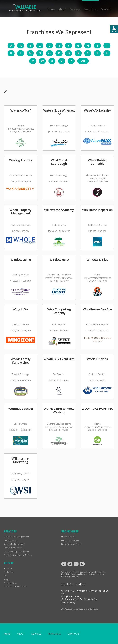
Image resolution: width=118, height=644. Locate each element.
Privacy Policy (68, 603)
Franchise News (10, 583)
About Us (8, 569)
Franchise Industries (70, 541)
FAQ (6, 576)
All (83, 61)
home (7, 634)
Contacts (74, 634)
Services (75, 9)
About (62, 9)
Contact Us (8, 572)
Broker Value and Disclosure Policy (79, 599)
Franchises (90, 9)
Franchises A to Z (69, 537)
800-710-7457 (73, 584)
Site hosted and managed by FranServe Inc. (80, 609)
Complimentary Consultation (16, 552)
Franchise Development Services (18, 555)
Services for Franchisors (14, 544)
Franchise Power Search (72, 544)
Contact (106, 9)
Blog (6, 580)
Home (51, 9)
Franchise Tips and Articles (15, 587)
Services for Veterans (13, 548)
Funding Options (11, 541)
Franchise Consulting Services (16, 537)
